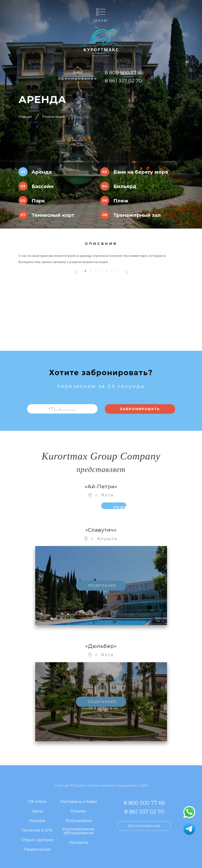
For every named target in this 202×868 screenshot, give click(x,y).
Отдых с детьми (37, 840)
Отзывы (78, 811)
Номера (37, 821)
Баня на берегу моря (141, 172)
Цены (37, 811)
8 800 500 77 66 (124, 73)
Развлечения (53, 117)
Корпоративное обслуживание (78, 831)
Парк (38, 201)
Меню (101, 20)
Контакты (79, 843)
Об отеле (37, 802)
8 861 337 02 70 (123, 81)
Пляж (121, 201)
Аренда (82, 117)
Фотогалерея (79, 821)
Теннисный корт (53, 215)
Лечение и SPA (37, 831)
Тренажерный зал (137, 215)
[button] (85, 271)
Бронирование (78, 78)
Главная (25, 117)
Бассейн (43, 186)
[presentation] (76, 272)
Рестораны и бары (78, 802)
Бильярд (125, 186)
